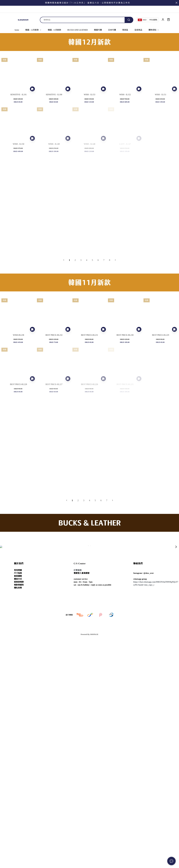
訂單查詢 (78, 570)
